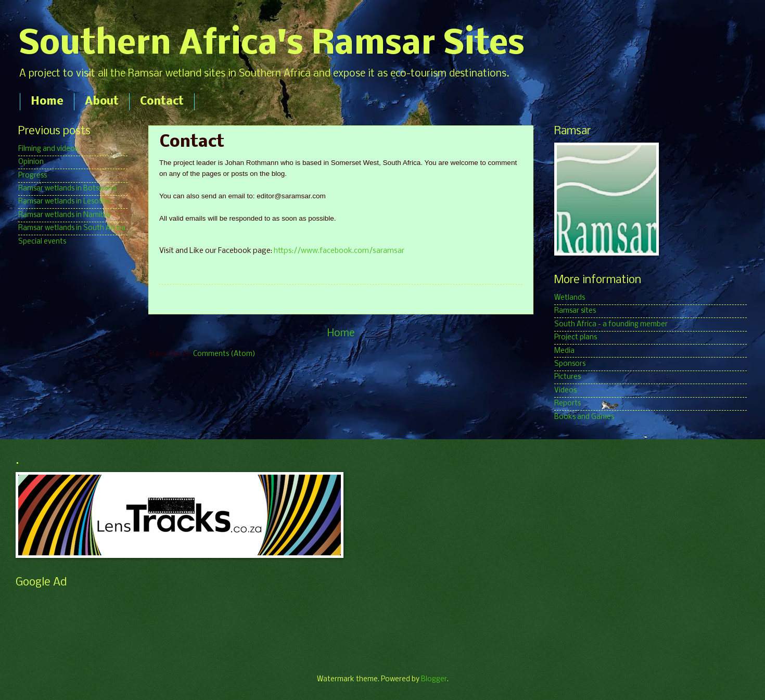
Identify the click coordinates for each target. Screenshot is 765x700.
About (102, 102)
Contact (162, 102)
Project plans (576, 338)
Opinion (31, 162)
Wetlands (570, 298)
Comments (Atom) (224, 354)
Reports (568, 404)
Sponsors (570, 364)
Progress (33, 176)
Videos (565, 391)
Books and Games (584, 417)
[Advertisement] (205, 617)
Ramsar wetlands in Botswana (67, 189)
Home (47, 102)
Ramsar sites (575, 311)
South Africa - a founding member (611, 324)
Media (564, 351)
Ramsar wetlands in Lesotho (65, 202)
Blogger (434, 679)
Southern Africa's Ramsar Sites (271, 45)
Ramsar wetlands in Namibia (64, 215)
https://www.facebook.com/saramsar (339, 251)
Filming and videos (48, 149)
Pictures (568, 377)
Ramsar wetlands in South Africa (72, 228)
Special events (42, 242)
